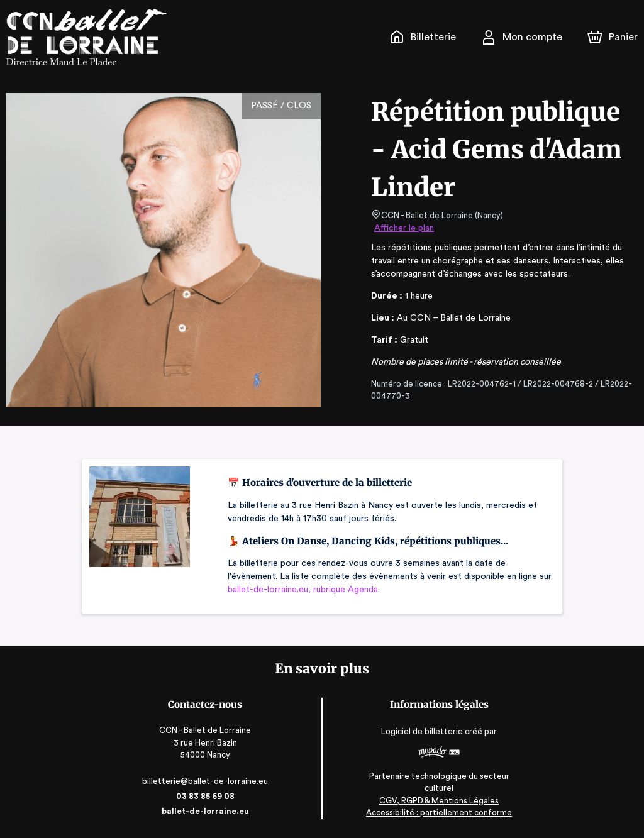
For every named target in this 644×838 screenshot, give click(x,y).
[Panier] (613, 37)
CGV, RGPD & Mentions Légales (436, 801)
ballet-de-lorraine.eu (208, 811)
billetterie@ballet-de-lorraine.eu (208, 781)
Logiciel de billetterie (420, 731)
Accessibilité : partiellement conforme (436, 813)
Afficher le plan (403, 228)
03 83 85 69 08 (208, 796)
